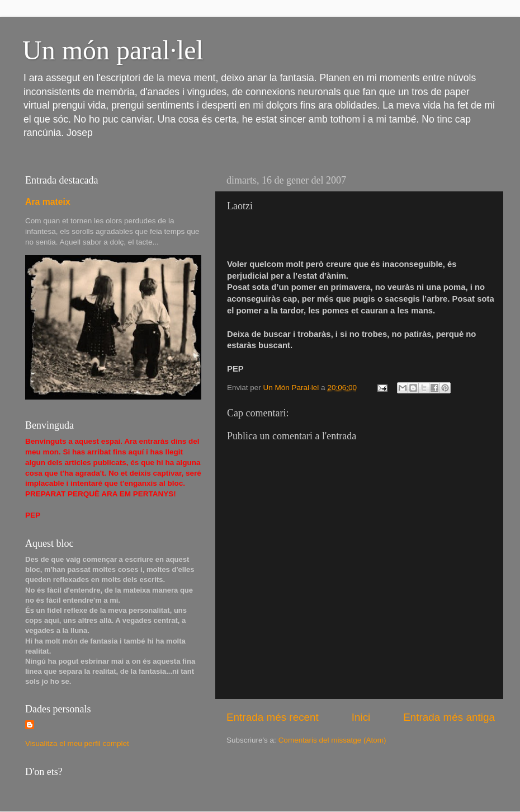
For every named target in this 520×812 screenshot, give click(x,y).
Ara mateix (48, 202)
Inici (361, 717)
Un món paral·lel (113, 50)
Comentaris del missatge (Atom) (332, 740)
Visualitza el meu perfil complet (77, 743)
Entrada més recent (273, 717)
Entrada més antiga (449, 717)
